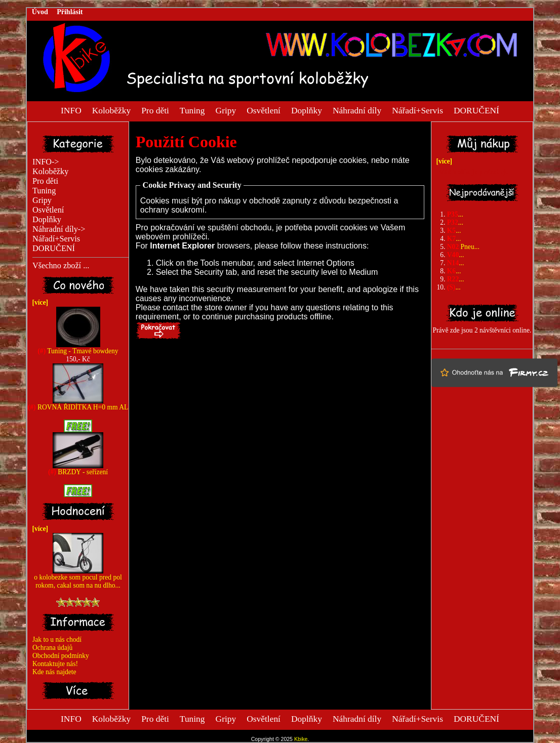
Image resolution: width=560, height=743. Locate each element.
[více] (38, 302)
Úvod (40, 12)
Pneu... (463, 247)
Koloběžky (111, 110)
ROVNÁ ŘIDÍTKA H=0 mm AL (78, 404)
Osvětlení (264, 110)
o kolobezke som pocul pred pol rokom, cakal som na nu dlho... (78, 578)
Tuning (192, 110)
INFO (71, 110)
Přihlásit (70, 12)
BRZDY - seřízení (78, 469)
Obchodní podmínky (61, 656)
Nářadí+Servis (417, 110)
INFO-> (46, 162)
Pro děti (155, 110)
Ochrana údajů (52, 648)
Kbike (301, 739)
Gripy (226, 110)
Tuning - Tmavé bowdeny (78, 348)
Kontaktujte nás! (55, 664)
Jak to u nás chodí (57, 639)
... (455, 214)
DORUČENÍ (476, 110)
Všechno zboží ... (61, 266)
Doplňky (307, 110)
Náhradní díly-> (59, 229)
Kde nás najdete (54, 672)
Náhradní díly (357, 110)
